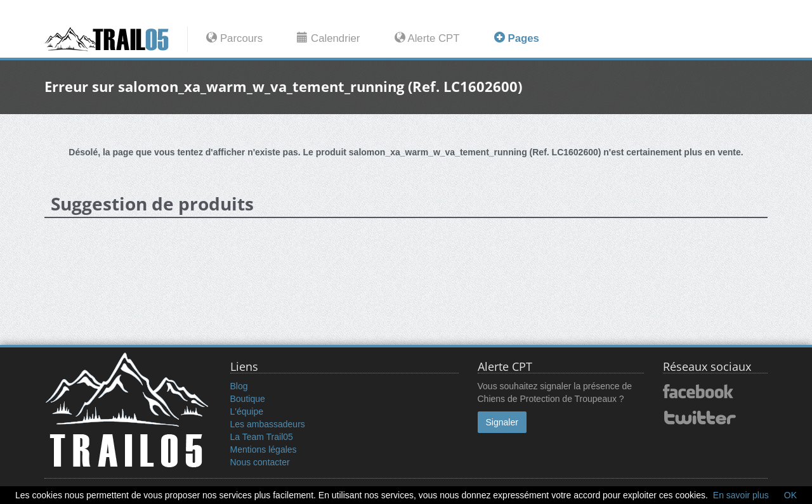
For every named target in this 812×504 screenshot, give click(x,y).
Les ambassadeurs (268, 424)
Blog (239, 386)
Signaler (502, 422)
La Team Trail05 (262, 437)
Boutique (248, 399)
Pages (517, 38)
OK (790, 495)
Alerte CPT (427, 38)
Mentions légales (264, 449)
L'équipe (247, 411)
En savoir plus (741, 495)
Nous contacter (260, 462)
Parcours (234, 38)
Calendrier (328, 38)
